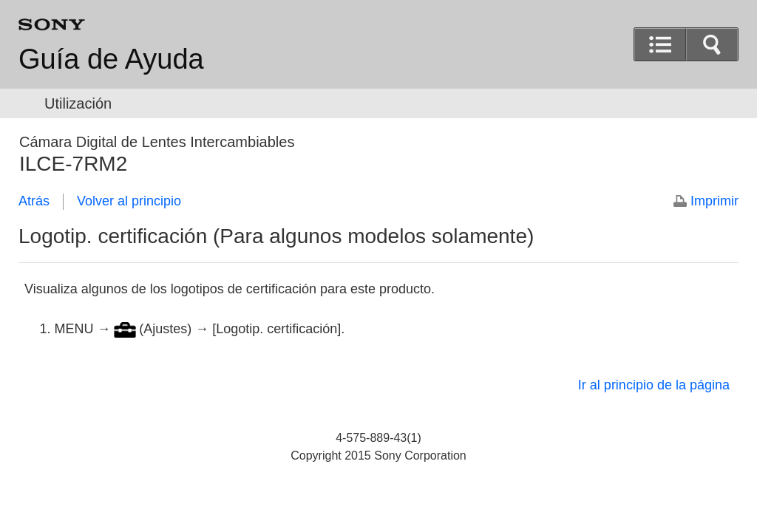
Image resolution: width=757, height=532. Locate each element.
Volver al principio (129, 201)
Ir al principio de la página (654, 385)
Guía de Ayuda (111, 59)
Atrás (34, 201)
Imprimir (714, 201)
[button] (712, 44)
